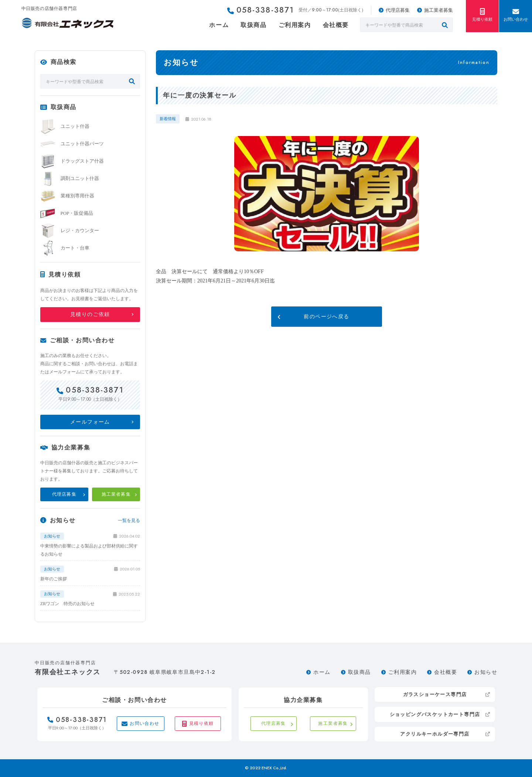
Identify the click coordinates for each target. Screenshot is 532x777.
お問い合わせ (516, 15)
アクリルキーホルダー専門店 (435, 734)
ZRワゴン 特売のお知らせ (67, 604)
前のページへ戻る (326, 317)
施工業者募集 (439, 10)
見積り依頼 (482, 15)
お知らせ (486, 672)
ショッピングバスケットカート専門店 (435, 714)
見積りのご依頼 (90, 314)
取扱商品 (253, 25)
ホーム (219, 25)
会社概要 (336, 25)
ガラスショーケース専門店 (435, 694)
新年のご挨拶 (54, 579)
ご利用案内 (295, 25)
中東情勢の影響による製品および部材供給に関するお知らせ (89, 550)
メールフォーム (90, 422)
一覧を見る (129, 520)
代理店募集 (398, 10)
